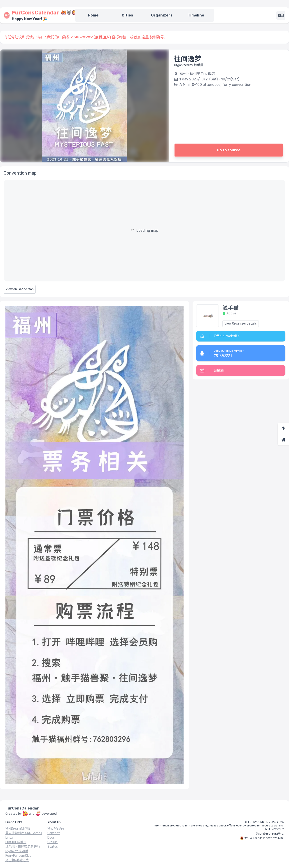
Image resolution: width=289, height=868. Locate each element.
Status (53, 847)
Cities (127, 15)
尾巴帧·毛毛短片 (17, 860)
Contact (54, 833)
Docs (51, 838)
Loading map (147, 230)
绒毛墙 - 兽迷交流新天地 (23, 847)
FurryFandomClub (18, 856)
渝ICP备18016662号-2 (270, 834)
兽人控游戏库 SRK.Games (24, 833)
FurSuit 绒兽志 (16, 842)
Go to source (229, 150)
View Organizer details (241, 324)
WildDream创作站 (18, 829)
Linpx (9, 838)
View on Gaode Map (20, 289)
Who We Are (56, 829)
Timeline (196, 15)
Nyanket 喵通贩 (17, 851)
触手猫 (231, 308)
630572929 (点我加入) (91, 37)
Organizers (162, 15)
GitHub (52, 842)
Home (93, 15)
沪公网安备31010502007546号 (264, 838)
